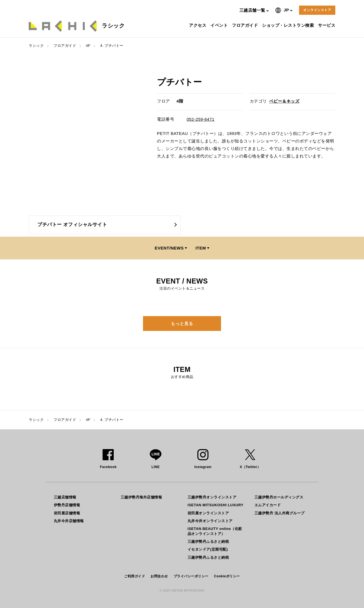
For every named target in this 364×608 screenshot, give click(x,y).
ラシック (36, 46)
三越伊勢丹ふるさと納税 (208, 542)
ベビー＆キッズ (284, 101)
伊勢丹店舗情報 (67, 505)
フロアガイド (246, 25)
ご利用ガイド (134, 576)
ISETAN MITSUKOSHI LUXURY (216, 505)
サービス (327, 25)
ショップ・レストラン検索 (289, 25)
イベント (220, 25)
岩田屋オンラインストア (208, 513)
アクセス (198, 25)
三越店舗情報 (65, 497)
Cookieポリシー (227, 576)
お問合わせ (159, 576)
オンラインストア (317, 10)
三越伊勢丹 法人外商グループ (280, 513)
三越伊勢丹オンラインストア (212, 497)
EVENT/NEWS (169, 248)
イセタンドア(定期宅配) (208, 549)
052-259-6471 (201, 119)
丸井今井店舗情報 (69, 521)
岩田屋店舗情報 (67, 513)
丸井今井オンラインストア (210, 521)
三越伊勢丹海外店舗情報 (141, 497)
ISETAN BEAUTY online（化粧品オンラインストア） (215, 531)
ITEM (201, 248)
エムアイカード (268, 505)
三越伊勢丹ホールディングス (279, 497)
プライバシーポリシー (191, 576)
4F (88, 46)
